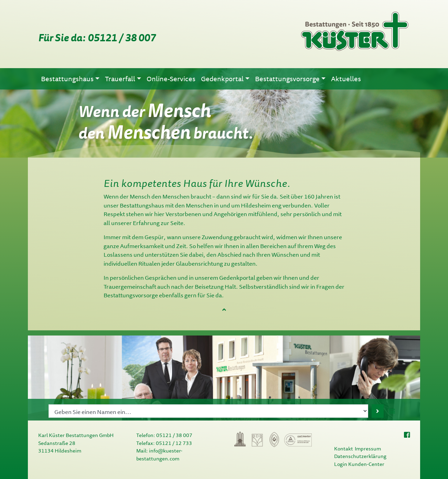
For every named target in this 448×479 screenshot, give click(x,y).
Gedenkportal (237, 278)
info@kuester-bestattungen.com (159, 455)
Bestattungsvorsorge (131, 295)
